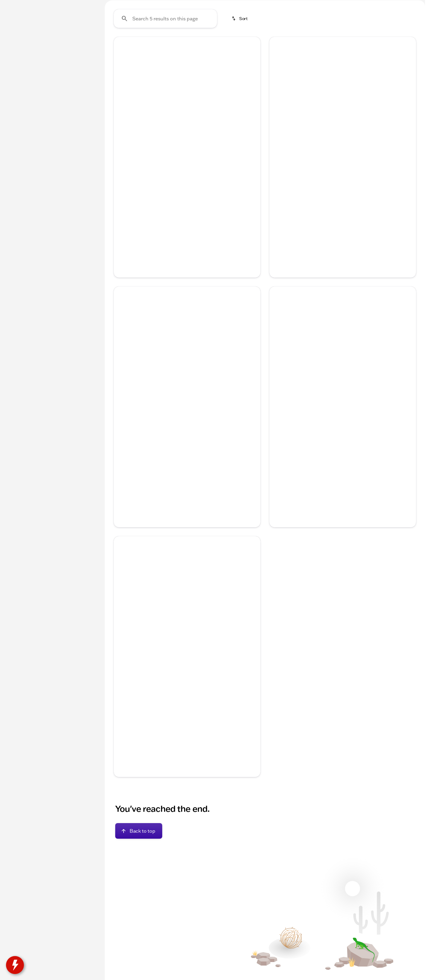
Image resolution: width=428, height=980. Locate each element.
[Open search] (356, 20)
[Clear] (77, 184)
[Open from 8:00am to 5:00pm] (394, 5)
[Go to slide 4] (195, 196)
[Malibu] (43, 74)
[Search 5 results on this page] (165, 75)
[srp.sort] (240, 75)
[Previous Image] (123, 149)
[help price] (123, 245)
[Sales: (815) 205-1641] (340, 5)
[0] (19, 143)
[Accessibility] (16, 5)
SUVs (147, 45)
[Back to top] (139, 876)
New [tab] (20, 44)
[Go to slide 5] (204, 196)
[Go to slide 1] (168, 196)
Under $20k (181, 45)
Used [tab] (82, 44)
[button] (125, 149)
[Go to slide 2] (177, 196)
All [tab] (51, 44)
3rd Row (219, 45)
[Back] (83, 62)
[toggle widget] (15, 965)
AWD (249, 45)
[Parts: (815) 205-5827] (301, 5)
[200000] (78, 143)
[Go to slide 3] (186, 196)
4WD (276, 45)
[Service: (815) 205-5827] (259, 5)
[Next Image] (251, 149)
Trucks (119, 45)
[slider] (14, 112)
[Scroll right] (254, 468)
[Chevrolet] (18, 74)
